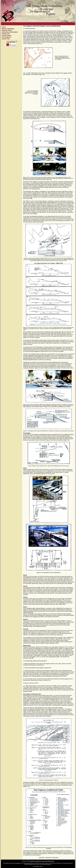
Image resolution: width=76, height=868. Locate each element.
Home (4, 27)
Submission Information (10, 32)
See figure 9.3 (39, 355)
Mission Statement (8, 29)
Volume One (6, 34)
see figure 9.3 (36, 189)
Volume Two (6, 39)
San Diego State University (48, 861)
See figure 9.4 (52, 437)
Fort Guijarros (6, 37)
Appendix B (49, 858)
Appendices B (67, 854)
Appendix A (56, 851)
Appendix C (56, 858)
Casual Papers (7, 35)
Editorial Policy (7, 30)
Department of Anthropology (36, 861)
